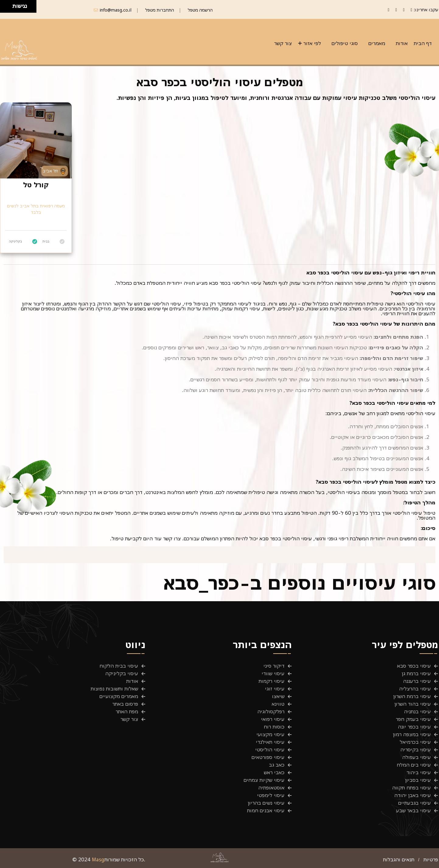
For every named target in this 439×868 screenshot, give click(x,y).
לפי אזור (312, 43)
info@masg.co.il (116, 10)
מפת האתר (127, 711)
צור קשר (283, 43)
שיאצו (278, 696)
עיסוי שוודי (273, 673)
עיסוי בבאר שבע (413, 810)
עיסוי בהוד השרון (413, 704)
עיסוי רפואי (273, 719)
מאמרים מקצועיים (119, 696)
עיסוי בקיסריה (416, 750)
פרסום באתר (125, 704)
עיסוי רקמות (272, 681)
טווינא (278, 704)
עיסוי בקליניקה (122, 673)
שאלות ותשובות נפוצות (114, 689)
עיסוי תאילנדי (270, 742)
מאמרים (377, 43)
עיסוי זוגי (275, 689)
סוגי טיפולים (345, 43)
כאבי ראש (274, 772)
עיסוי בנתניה (417, 711)
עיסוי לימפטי (271, 795)
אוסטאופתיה (271, 788)
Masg (98, 859)
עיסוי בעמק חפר (413, 719)
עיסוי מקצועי (270, 734)
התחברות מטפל (160, 10)
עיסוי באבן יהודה (413, 795)
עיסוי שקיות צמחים (264, 780)
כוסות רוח (274, 727)
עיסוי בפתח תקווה (411, 788)
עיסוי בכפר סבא (414, 666)
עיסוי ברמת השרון (412, 696)
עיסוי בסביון (418, 780)
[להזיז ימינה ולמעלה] (8, 5)
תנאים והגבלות (399, 859)
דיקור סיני (274, 666)
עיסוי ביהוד (419, 772)
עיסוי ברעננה (417, 681)
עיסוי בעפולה (416, 757)
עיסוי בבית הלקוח (119, 666)
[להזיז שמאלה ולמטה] (5, 8)
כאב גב (277, 765)
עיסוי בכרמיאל (415, 742)
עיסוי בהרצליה (415, 689)
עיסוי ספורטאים (268, 757)
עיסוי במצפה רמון (412, 734)
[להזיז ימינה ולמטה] (8, 8)
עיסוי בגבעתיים (415, 803)
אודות (402, 43)
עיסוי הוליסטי (270, 750)
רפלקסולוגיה (271, 711)
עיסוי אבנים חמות (266, 810)
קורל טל (36, 185)
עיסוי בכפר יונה (414, 727)
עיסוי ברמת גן (416, 673)
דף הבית (423, 43)
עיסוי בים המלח (414, 765)
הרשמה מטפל (200, 10)
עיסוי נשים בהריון (266, 803)
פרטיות (431, 859)
